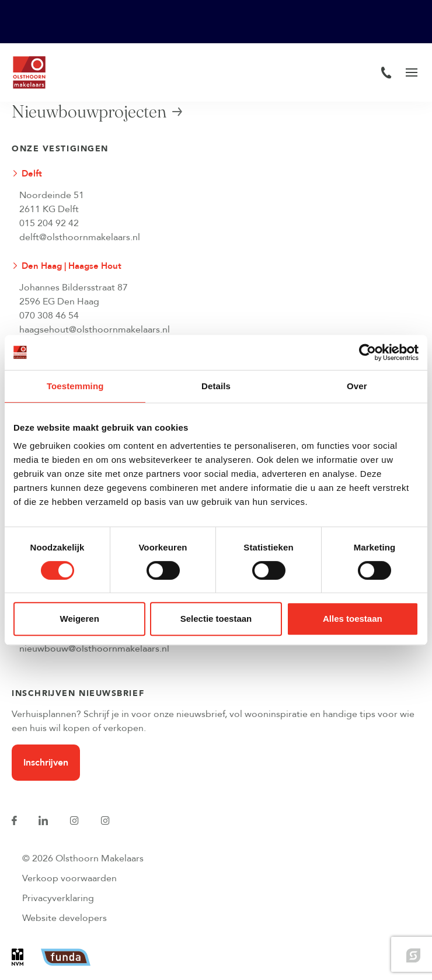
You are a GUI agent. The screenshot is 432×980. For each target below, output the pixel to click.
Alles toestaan (353, 619)
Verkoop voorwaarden (69, 878)
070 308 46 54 (49, 316)
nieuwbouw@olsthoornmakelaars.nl (94, 649)
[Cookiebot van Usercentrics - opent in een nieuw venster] (367, 352)
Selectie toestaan (216, 619)
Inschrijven (46, 763)
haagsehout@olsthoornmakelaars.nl (95, 330)
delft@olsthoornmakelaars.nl (80, 237)
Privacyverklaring (58, 898)
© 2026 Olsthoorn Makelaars (83, 858)
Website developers (65, 918)
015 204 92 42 (49, 223)
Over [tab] (357, 386)
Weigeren (80, 619)
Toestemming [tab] (75, 386)
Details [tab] (216, 386)
